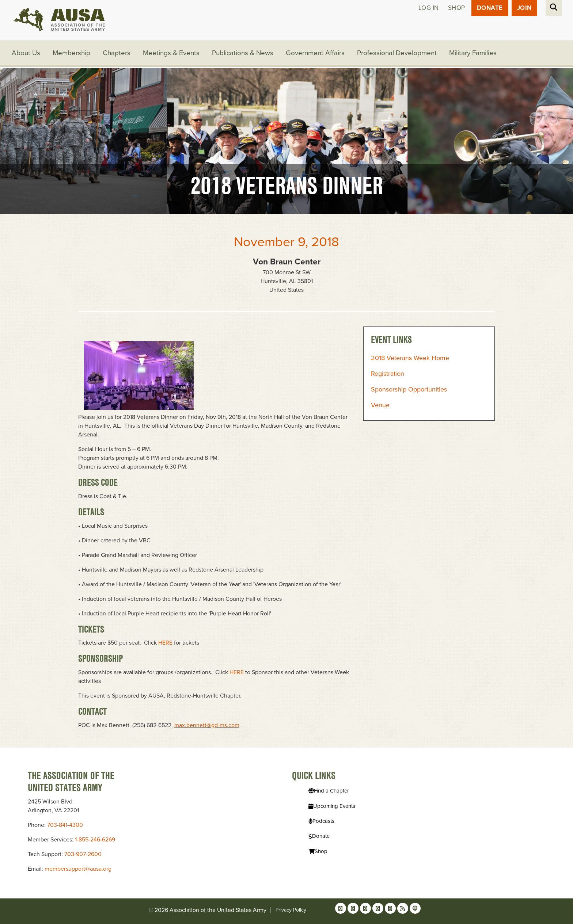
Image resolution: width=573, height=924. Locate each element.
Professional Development (397, 53)
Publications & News (243, 53)
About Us (26, 53)
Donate (490, 8)
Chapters (117, 53)
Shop (457, 8)
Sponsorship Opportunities (409, 389)
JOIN (524, 8)
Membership (71, 53)
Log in (429, 8)
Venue (380, 405)
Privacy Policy (291, 910)
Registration (388, 374)
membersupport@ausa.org (78, 869)
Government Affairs (315, 53)
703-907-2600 (83, 854)
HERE (165, 643)
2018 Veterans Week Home (410, 358)
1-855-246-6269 (95, 840)
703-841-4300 (65, 825)
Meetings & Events (171, 53)
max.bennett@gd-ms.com (207, 725)
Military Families (473, 53)
